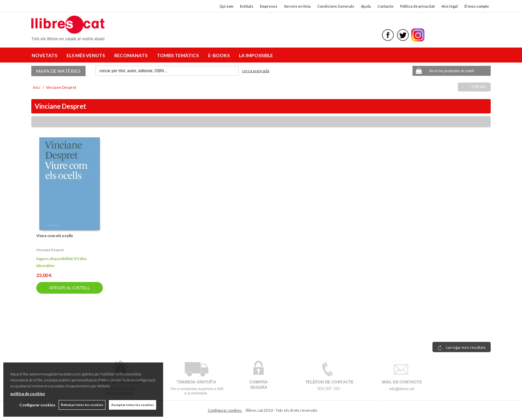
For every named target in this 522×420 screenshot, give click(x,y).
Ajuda (366, 6)
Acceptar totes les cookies (132, 405)
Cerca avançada (256, 71)
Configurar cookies (225, 410)
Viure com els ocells (55, 236)
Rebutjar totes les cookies (82, 405)
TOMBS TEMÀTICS (179, 55)
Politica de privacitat (417, 6)
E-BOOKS (220, 55)
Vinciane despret (50, 250)
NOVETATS (45, 55)
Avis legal (450, 6)
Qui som (226, 6)
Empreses (269, 6)
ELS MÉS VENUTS (87, 55)
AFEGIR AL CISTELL (69, 288)
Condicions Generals (336, 6)
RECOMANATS (132, 55)
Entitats (247, 6)
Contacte (386, 6)
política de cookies (28, 394)
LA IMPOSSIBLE (256, 55)
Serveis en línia (297, 6)
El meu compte (477, 6)
